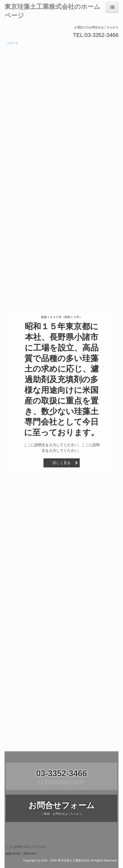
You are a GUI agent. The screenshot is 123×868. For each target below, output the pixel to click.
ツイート (13, 43)
